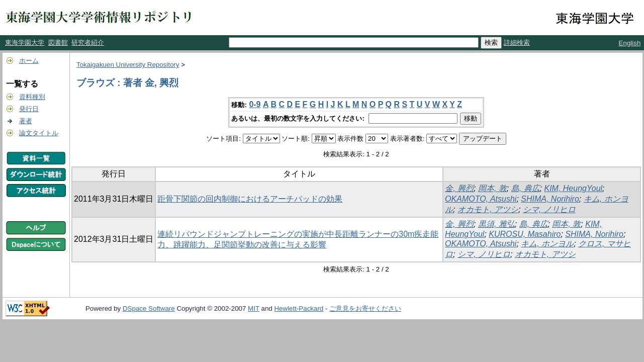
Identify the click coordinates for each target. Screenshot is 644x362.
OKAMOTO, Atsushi (481, 199)
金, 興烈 (459, 188)
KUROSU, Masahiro (525, 234)
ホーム (29, 61)
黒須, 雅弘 (496, 224)
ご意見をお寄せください (365, 308)
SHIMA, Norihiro (550, 199)
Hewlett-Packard (299, 308)
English (630, 43)
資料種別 (32, 97)
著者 (26, 121)
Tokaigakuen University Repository (128, 65)
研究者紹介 (88, 42)
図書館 (58, 42)
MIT (254, 308)
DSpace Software (149, 308)
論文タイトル (39, 133)
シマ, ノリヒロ (549, 209)
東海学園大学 (25, 42)
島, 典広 (526, 188)
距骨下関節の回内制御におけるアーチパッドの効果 (250, 199)
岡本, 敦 (492, 188)
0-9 (255, 104)
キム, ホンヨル (547, 244)
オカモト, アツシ (488, 209)
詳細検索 (517, 42)
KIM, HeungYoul (573, 188)
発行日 (29, 109)
